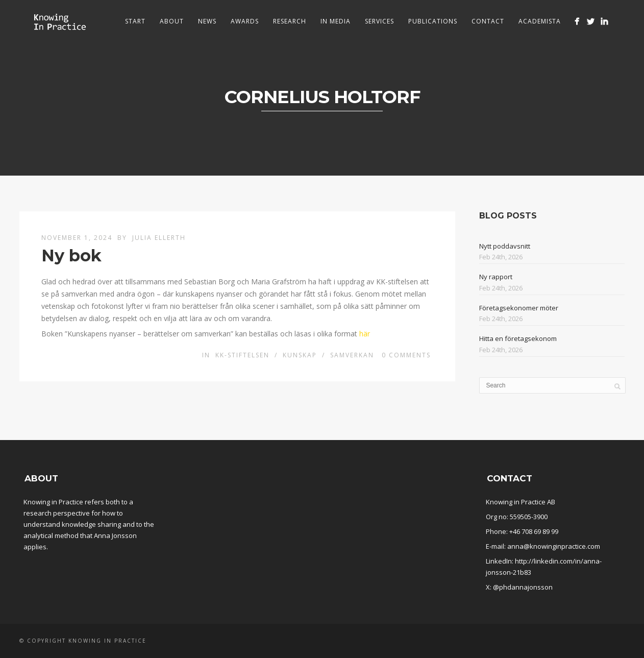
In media (336, 21)
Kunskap (300, 355)
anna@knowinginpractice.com (554, 546)
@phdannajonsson (523, 587)
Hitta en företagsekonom (518, 338)
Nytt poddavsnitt (505, 246)
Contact (488, 21)
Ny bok (71, 255)
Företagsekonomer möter (519, 308)
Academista (540, 21)
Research (290, 21)
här (365, 334)
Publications (433, 21)
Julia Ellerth (159, 238)
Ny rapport (496, 277)
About (172, 21)
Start (135, 21)
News (207, 21)
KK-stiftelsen (242, 355)
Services (379, 21)
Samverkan (352, 355)
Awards (245, 21)
